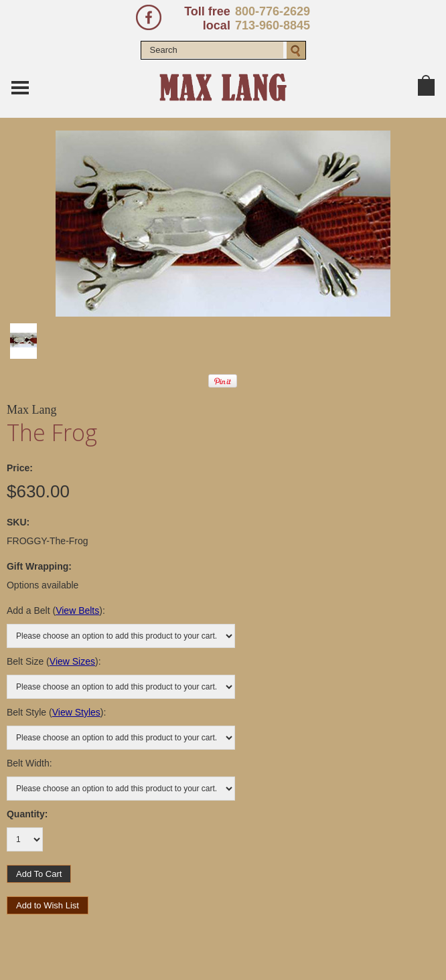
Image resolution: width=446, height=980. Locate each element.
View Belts (77, 610)
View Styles (76, 712)
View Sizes (72, 661)
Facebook (149, 17)
